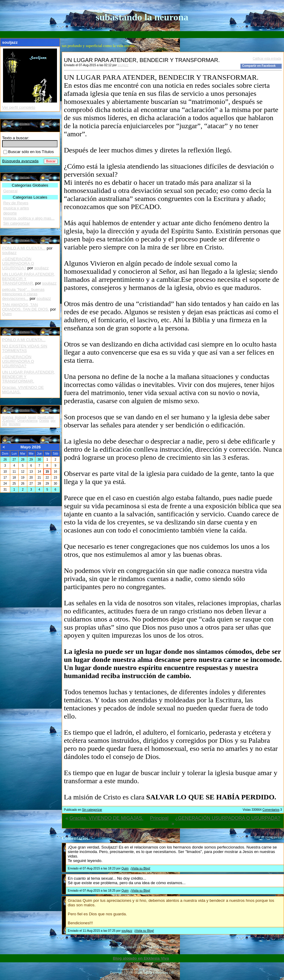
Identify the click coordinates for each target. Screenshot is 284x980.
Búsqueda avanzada (20, 161)
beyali (32, 417)
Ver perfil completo (19, 107)
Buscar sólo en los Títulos (28, 152)
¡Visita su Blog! (140, 868)
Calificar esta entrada (267, 59)
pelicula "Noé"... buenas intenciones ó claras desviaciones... (23, 294)
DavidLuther (46, 417)
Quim (125, 868)
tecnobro (15, 424)
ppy (53, 421)
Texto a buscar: (16, 138)
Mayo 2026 (30, 447)
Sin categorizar (92, 810)
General (10, 191)
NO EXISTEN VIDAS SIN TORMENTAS (25, 348)
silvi (5, 424)
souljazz (123, 65)
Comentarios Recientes (23, 240)
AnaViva (8, 417)
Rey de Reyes (16, 203)
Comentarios (271, 810)
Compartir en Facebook (259, 66)
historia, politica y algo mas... (29, 218)
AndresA (21, 417)
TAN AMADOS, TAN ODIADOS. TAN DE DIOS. (26, 307)
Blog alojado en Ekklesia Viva (141, 958)
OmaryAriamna (27, 421)
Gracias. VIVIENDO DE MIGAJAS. (106, 818)
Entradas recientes (19, 331)
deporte (10, 213)
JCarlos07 (9, 421)
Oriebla (44, 421)
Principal (159, 818)
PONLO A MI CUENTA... (24, 248)
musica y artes (16, 208)
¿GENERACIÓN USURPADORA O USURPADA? (228, 818)
